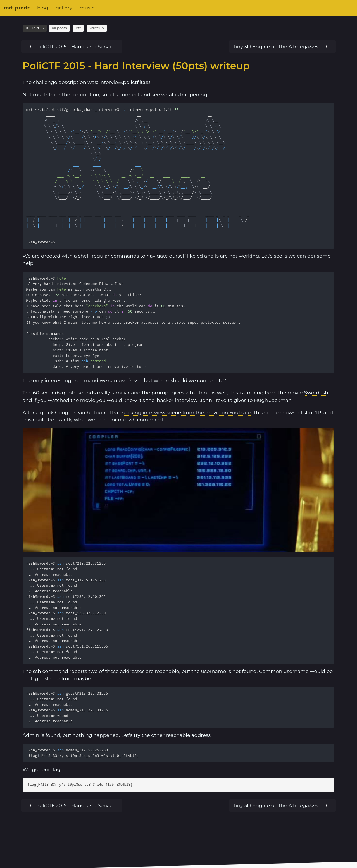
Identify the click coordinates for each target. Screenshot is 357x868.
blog (43, 8)
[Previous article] (282, 47)
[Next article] (72, 47)
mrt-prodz (17, 8)
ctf (78, 28)
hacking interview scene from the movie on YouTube (186, 412)
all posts (59, 28)
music (87, 8)
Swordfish (316, 393)
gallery (64, 8)
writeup (97, 28)
